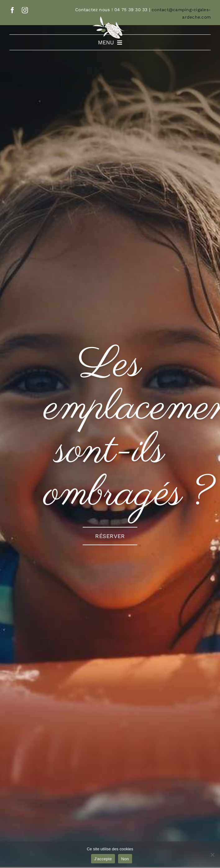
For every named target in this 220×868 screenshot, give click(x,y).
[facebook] (12, 10)
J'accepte (103, 859)
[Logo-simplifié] (110, 18)
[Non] (212, 855)
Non (125, 859)
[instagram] (25, 10)
